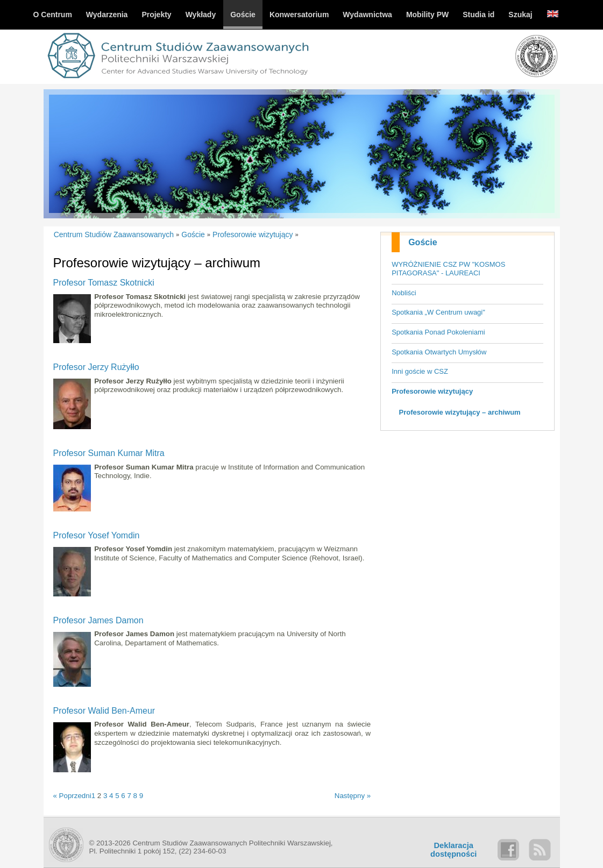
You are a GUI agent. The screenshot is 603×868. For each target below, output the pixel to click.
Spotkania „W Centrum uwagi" (438, 312)
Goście (423, 242)
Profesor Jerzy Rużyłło (96, 367)
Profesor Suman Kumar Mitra (109, 453)
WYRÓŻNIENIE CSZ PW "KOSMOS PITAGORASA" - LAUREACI (448, 269)
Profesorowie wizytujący (432, 391)
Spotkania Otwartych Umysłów (439, 352)
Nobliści (404, 293)
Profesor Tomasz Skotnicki (104, 283)
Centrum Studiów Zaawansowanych (114, 234)
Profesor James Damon (98, 620)
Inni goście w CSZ (420, 371)
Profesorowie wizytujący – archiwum (460, 412)
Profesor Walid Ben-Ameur (104, 711)
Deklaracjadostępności (453, 850)
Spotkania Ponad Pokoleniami (438, 332)
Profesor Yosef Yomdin (97, 535)
